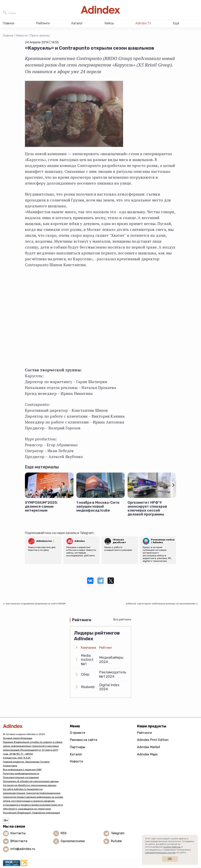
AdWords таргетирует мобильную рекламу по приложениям (160, 604)
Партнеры (78, 747)
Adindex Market (149, 747)
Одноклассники (73, 841)
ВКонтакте (19, 841)
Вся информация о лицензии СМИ (22, 770)
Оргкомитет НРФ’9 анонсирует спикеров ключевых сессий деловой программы (147, 508)
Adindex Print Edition (153, 740)
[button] (173, 485)
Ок (170, 859)
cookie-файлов (172, 847)
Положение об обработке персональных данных (31, 781)
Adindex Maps (147, 754)
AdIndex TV (143, 23)
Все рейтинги (122, 620)
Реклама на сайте (84, 740)
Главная (8, 36)
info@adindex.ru (23, 849)
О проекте (78, 733)
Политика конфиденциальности (21, 773)
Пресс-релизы (40, 36)
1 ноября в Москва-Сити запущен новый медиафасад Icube (98, 506)
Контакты (18, 833)
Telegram (118, 833)
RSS (64, 833)
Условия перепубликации (18, 738)
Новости (22, 36)
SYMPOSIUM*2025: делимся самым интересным (41, 506)
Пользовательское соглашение (21, 777)
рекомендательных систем (160, 853)
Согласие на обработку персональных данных (30, 785)
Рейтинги (144, 733)
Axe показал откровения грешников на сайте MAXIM (36, 604)
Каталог (76, 754)
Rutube (116, 841)
